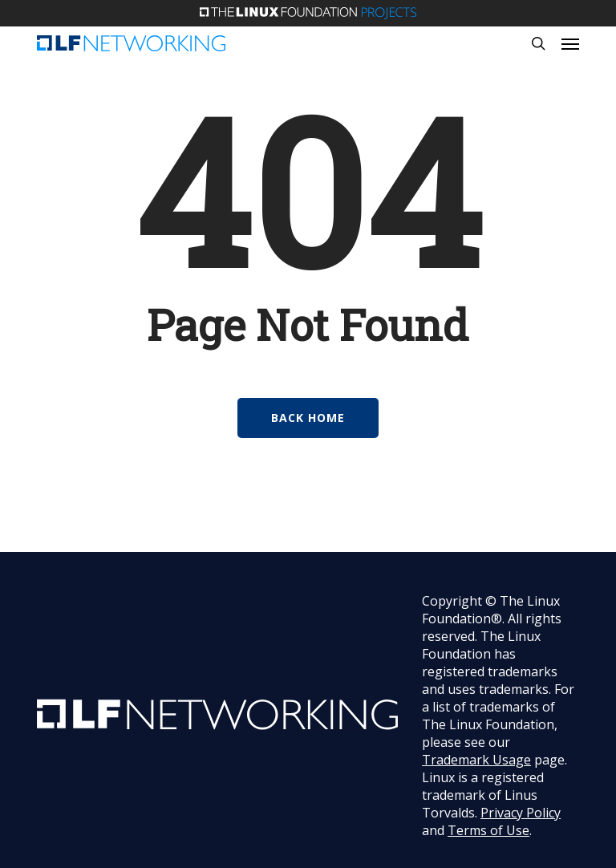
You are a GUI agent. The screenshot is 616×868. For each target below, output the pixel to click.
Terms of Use (488, 830)
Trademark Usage (476, 760)
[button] (570, 43)
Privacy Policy (521, 813)
